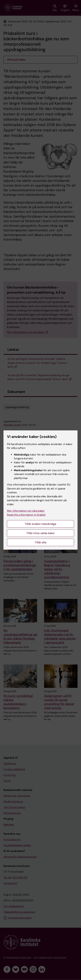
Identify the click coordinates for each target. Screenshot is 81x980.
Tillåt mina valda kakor (40, 533)
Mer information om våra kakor (26, 511)
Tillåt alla (41, 542)
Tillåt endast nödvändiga (40, 524)
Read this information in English (26, 515)
